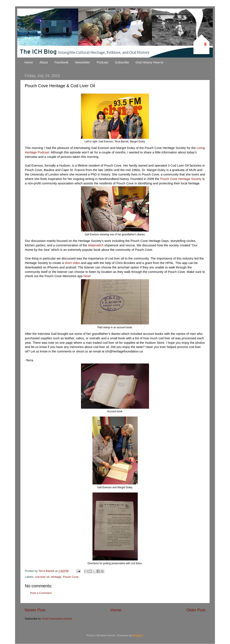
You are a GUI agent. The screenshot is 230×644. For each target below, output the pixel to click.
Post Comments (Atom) (57, 619)
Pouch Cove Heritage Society (181, 179)
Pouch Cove (71, 577)
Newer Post (35, 610)
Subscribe (122, 62)
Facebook (61, 62)
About (44, 62)
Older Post (196, 610)
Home (29, 62)
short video (72, 263)
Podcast (102, 62)
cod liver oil (42, 577)
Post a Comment (41, 593)
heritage (56, 577)
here (87, 276)
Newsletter (83, 62)
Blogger (138, 635)
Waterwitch (96, 245)
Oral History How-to (150, 62)
